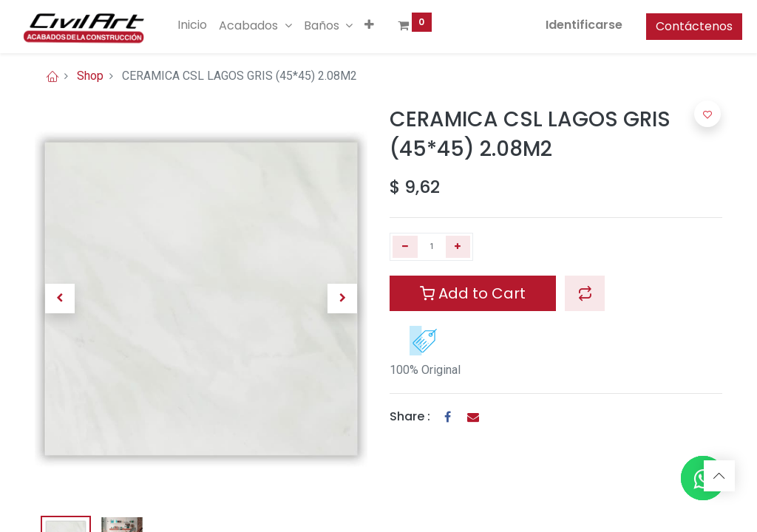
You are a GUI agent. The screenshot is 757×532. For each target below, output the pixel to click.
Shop (90, 76)
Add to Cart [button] (473, 293)
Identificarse (564, 25)
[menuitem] (213, 25)
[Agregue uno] (458, 247)
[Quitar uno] (405, 247)
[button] (389, 25)
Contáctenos (674, 26)
